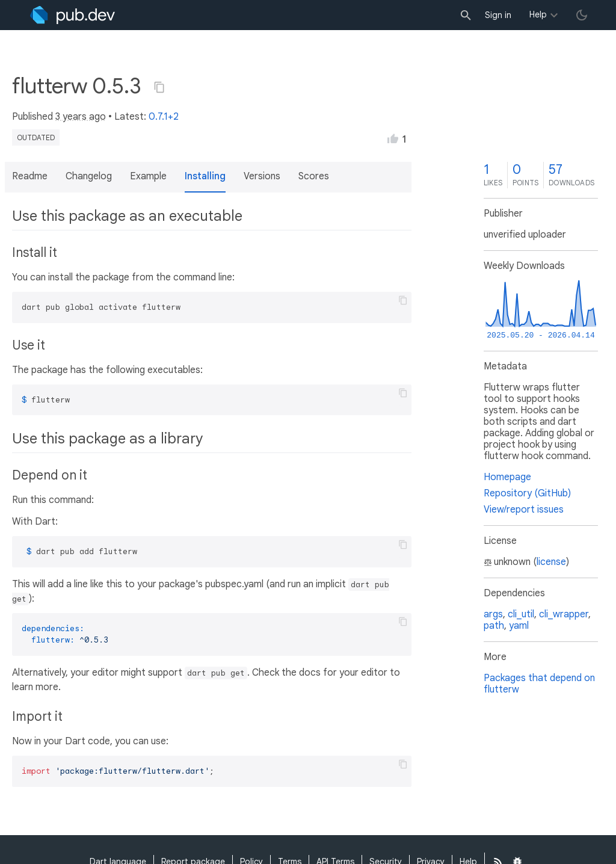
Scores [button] (314, 176)
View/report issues (524, 510)
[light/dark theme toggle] (582, 15)
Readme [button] (30, 176)
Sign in (498, 15)
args (493, 614)
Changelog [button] (89, 176)
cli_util (521, 614)
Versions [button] (262, 176)
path (494, 626)
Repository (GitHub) (527, 493)
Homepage (507, 477)
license (551, 562)
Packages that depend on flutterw (539, 684)
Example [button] (148, 176)
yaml (519, 626)
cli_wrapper (564, 614)
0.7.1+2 (164, 117)
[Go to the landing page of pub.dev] (72, 15)
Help (538, 14)
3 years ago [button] (81, 117)
